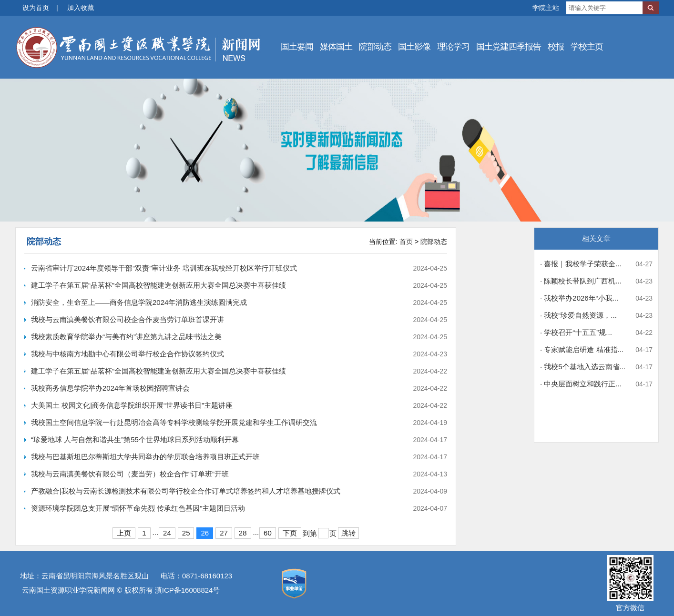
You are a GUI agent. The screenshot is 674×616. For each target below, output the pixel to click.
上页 (124, 533)
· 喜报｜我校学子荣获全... (581, 264)
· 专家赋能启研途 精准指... (582, 349)
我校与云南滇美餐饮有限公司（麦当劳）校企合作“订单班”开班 (130, 474)
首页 (406, 242)
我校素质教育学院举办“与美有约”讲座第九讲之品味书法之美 (126, 337)
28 (243, 533)
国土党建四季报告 (509, 47)
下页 (290, 533)
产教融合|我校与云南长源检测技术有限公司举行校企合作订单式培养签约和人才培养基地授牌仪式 (186, 491)
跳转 (348, 533)
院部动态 (375, 47)
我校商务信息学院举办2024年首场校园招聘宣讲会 (110, 388)
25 (186, 533)
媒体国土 (336, 47)
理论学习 (453, 47)
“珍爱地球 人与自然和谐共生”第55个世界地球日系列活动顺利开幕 (135, 439)
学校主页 (587, 47)
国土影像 (414, 47)
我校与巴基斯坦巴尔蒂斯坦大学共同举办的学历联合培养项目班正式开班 (145, 457)
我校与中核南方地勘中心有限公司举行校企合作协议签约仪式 (128, 354)
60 (268, 533)
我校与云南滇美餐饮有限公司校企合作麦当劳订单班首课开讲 (128, 319)
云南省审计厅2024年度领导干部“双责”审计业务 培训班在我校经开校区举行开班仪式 (164, 268)
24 (167, 533)
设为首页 (36, 8)
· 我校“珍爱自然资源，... (578, 315)
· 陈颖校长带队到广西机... (581, 281)
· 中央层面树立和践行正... (581, 384)
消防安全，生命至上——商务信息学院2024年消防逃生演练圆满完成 (139, 302)
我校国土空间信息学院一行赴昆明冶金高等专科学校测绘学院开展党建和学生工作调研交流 (174, 422)
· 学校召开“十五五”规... (576, 332)
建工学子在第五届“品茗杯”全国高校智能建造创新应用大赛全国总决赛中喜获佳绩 (158, 285)
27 (224, 533)
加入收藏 (81, 8)
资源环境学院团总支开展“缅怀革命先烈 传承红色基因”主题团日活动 (138, 508)
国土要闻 (297, 47)
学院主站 (546, 8)
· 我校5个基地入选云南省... (583, 367)
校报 (556, 47)
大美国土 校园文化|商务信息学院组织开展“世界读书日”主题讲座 (132, 405)
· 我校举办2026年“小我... (579, 298)
